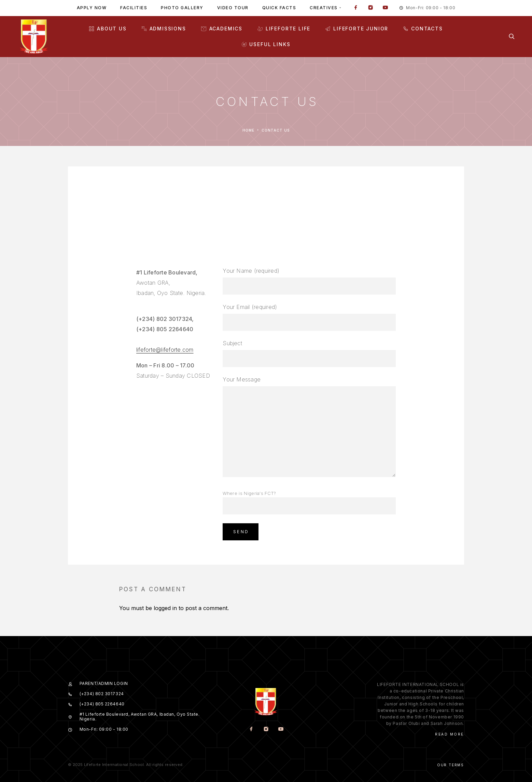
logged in (165, 608)
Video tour (233, 8)
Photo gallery (182, 8)
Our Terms (451, 765)
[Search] (512, 36)
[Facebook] (356, 8)
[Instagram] (370, 8)
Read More (450, 734)
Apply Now (92, 8)
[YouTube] (385, 8)
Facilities (134, 8)
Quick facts (279, 8)
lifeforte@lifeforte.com (165, 350)
